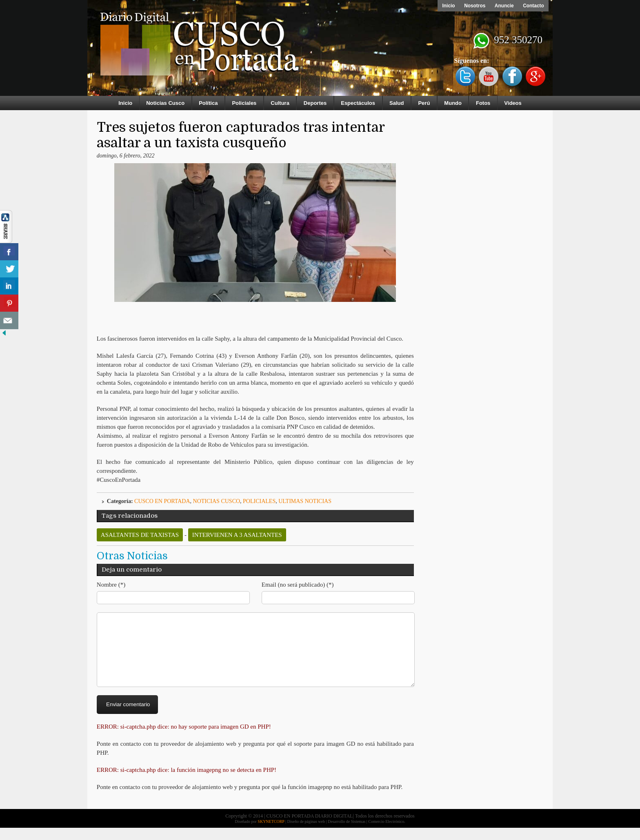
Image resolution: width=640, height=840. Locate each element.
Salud (397, 103)
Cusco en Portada (162, 501)
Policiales (244, 103)
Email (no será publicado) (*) (298, 585)
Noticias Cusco (165, 103)
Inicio (446, 6)
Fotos (483, 103)
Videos (513, 103)
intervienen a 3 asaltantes (237, 535)
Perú (424, 103)
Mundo (453, 103)
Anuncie (503, 6)
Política (208, 103)
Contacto (533, 6)
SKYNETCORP (271, 834)
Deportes (315, 103)
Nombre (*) (111, 585)
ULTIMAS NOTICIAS (305, 501)
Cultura (280, 103)
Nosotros (473, 6)
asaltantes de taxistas (140, 535)
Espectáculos (358, 103)
